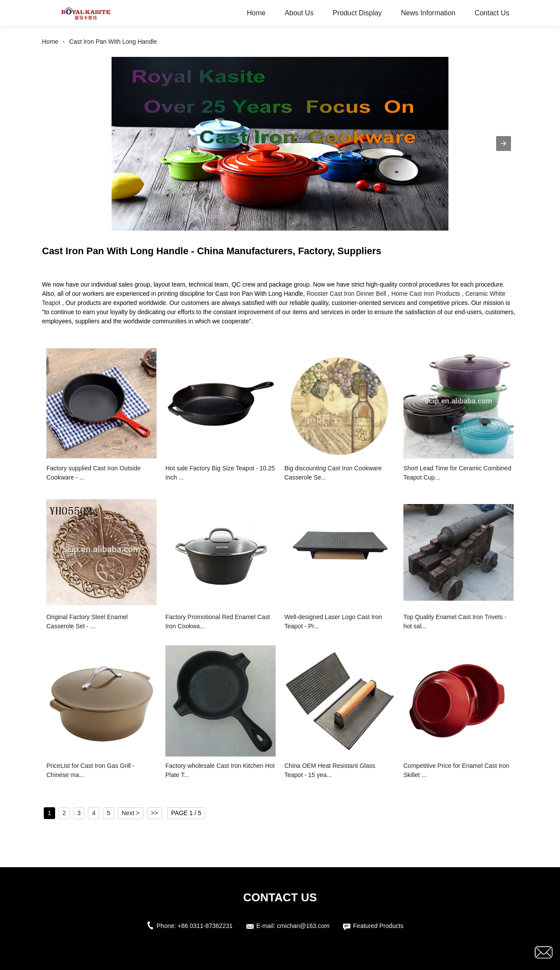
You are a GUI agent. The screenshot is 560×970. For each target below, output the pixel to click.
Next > (131, 813)
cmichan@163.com (303, 926)
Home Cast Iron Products (425, 294)
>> (154, 813)
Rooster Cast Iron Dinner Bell (346, 294)
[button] (504, 144)
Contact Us (492, 13)
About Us (299, 13)
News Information (428, 13)
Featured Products (378, 926)
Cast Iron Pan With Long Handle (113, 42)
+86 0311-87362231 (205, 926)
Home (256, 13)
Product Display (357, 13)
